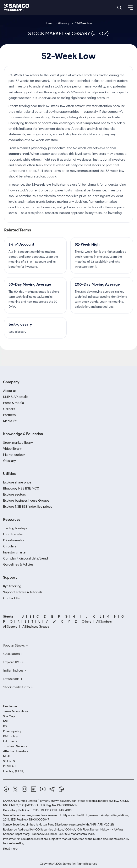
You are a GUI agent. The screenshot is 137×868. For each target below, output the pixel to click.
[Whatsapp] (61, 789)
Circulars (10, 546)
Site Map (9, 716)
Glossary (64, 23)
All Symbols (104, 622)
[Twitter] (15, 789)
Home (49, 23)
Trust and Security (15, 746)
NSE (6, 721)
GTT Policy (10, 741)
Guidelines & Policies (18, 564)
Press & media (13, 403)
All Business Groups (36, 627)
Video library (12, 449)
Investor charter (15, 552)
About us (10, 391)
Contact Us (11, 598)
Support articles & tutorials (23, 592)
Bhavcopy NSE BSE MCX (21, 488)
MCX (6, 756)
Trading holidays (15, 528)
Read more (10, 849)
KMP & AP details (16, 397)
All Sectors (10, 627)
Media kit (10, 421)
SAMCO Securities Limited (20, 801)
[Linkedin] (34, 789)
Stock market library (18, 443)
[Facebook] (6, 789)
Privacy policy (12, 731)
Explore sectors (14, 494)
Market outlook (14, 455)
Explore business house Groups (26, 500)
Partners (9, 415)
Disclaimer (10, 706)
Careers (9, 409)
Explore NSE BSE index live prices (28, 506)
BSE (6, 726)
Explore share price (17, 482)
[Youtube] (43, 789)
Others (86, 622)
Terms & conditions (16, 711)
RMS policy (10, 736)
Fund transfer (13, 534)
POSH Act (10, 766)
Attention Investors (16, 751)
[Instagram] (24, 789)
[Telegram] (52, 789)
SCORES (9, 761)
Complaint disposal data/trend (25, 558)
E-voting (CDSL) (14, 771)
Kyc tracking (12, 586)
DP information (14, 540)
